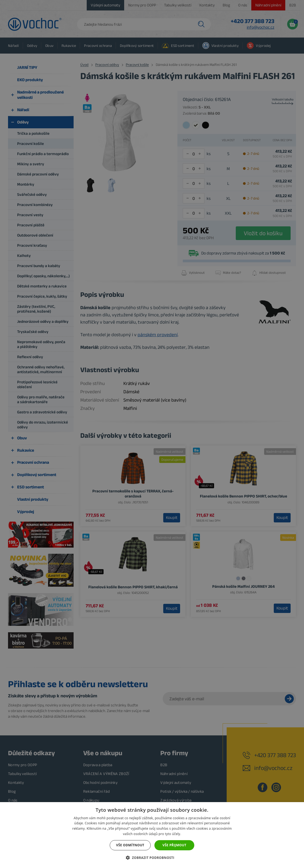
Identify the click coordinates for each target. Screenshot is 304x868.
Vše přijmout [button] (174, 845)
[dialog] (152, 434)
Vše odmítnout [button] (130, 845)
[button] (152, 858)
